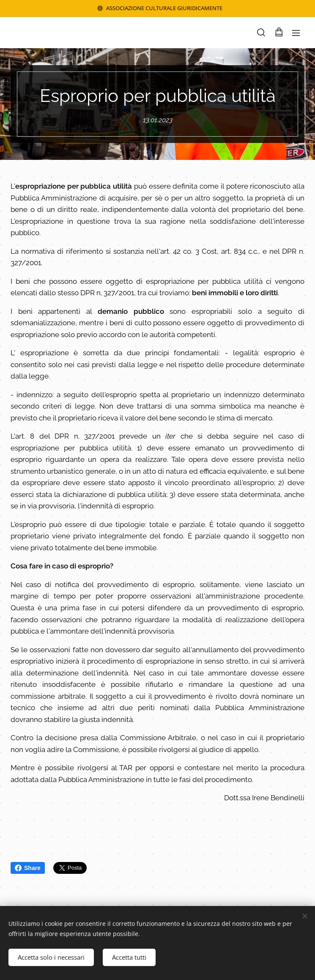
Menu (296, 33)
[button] (261, 33)
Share (28, 868)
